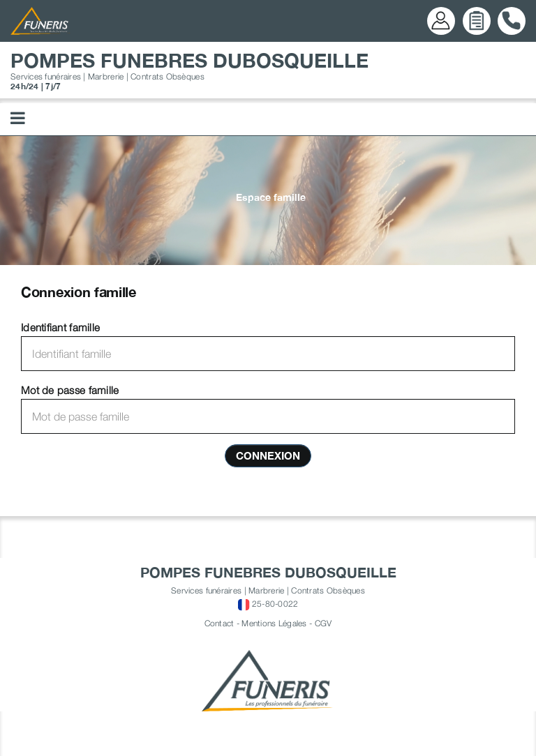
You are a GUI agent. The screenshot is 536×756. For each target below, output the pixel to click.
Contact (219, 623)
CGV (323, 623)
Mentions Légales (274, 623)
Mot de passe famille (70, 390)
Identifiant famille (60, 327)
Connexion (268, 455)
